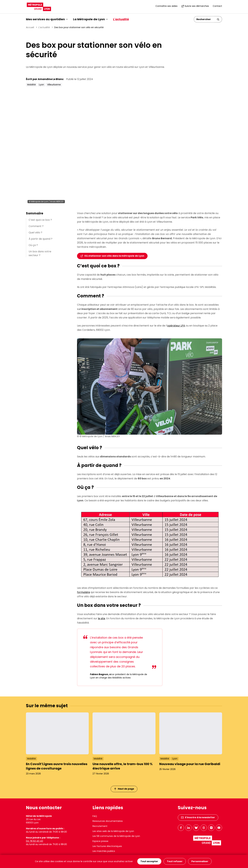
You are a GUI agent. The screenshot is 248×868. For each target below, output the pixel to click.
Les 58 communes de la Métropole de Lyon (116, 836)
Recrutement (100, 826)
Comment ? (36, 226)
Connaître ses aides (166, 6)
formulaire (84, 592)
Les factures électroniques (107, 846)
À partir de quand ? (40, 239)
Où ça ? (33, 245)
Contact (217, 6)
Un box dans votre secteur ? (40, 253)
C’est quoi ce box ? (40, 220)
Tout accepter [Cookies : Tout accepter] (149, 862)
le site (102, 618)
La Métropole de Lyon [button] (90, 19)
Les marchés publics (104, 851)
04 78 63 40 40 (34, 841)
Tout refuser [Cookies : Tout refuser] (175, 862)
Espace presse (100, 841)
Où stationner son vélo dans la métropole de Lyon (114, 256)
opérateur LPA (176, 326)
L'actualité (121, 19)
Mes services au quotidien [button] (47, 19)
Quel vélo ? (35, 232)
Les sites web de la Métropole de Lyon (113, 831)
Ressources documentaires (108, 821)
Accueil (30, 27)
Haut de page (124, 789)
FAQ (95, 816)
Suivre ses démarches (195, 6)
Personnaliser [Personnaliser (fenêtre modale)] (200, 862)
